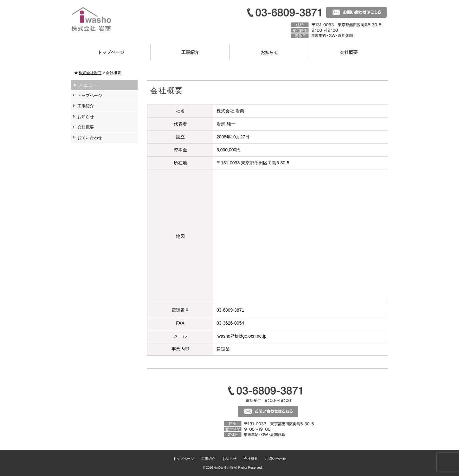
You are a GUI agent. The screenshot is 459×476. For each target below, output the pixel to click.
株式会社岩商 (223, 468)
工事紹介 (190, 52)
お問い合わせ (90, 138)
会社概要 (349, 52)
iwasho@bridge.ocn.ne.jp (241, 336)
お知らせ (269, 52)
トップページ (111, 52)
